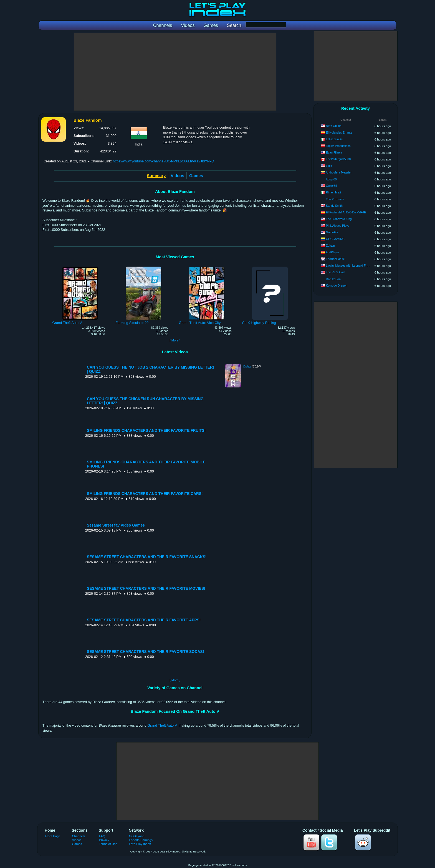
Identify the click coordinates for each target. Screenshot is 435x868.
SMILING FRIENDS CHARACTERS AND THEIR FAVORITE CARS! (145, 494)
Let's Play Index (140, 844)
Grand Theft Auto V (162, 726)
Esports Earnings (141, 840)
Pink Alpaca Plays (338, 226)
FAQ (102, 836)
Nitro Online (334, 126)
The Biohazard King (339, 219)
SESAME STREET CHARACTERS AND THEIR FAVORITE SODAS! (145, 652)
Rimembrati (333, 192)
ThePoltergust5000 (338, 159)
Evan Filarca (334, 152)
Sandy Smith (334, 206)
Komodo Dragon (337, 285)
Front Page (53, 836)
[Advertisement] (175, 72)
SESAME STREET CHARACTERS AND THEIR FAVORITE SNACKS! (147, 557)
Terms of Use (108, 844)
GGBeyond (137, 836)
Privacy (104, 840)
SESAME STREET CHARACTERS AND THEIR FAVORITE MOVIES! (146, 589)
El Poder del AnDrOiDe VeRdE (346, 212)
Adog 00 (331, 179)
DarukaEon (333, 279)
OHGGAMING (335, 239)
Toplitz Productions (338, 146)
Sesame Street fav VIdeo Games (116, 525)
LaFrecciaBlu (335, 139)
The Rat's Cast (336, 272)
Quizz (247, 366)
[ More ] (175, 340)
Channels (79, 836)
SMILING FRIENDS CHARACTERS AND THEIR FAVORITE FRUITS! (146, 431)
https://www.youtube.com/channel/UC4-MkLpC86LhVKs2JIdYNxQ (163, 161)
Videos (177, 176)
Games (196, 176)
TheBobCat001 (336, 259)
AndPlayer (332, 252)
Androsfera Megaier (339, 172)
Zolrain (330, 246)
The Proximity (335, 199)
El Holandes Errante (339, 132)
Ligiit (329, 166)
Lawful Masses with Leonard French (350, 265)
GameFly (332, 232)
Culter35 (332, 186)
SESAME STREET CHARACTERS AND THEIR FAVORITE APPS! (144, 620)
